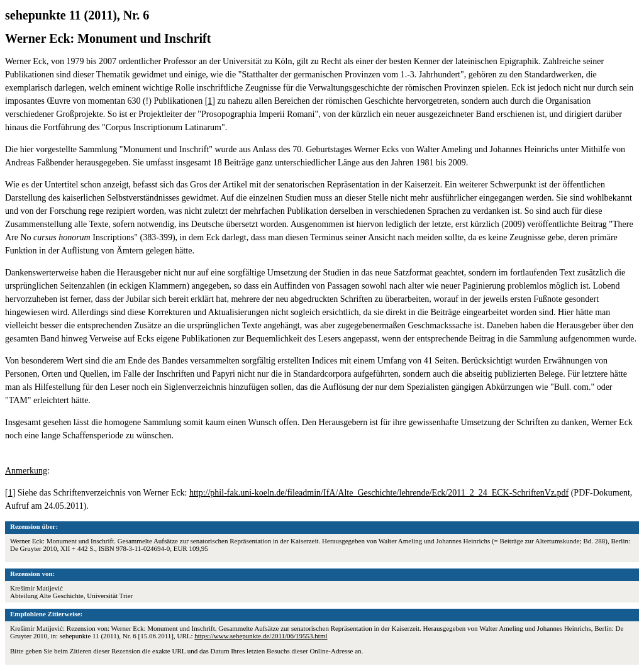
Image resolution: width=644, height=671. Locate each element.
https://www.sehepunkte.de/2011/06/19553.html (261, 636)
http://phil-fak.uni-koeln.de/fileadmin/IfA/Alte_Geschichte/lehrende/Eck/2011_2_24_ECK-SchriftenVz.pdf (379, 493)
